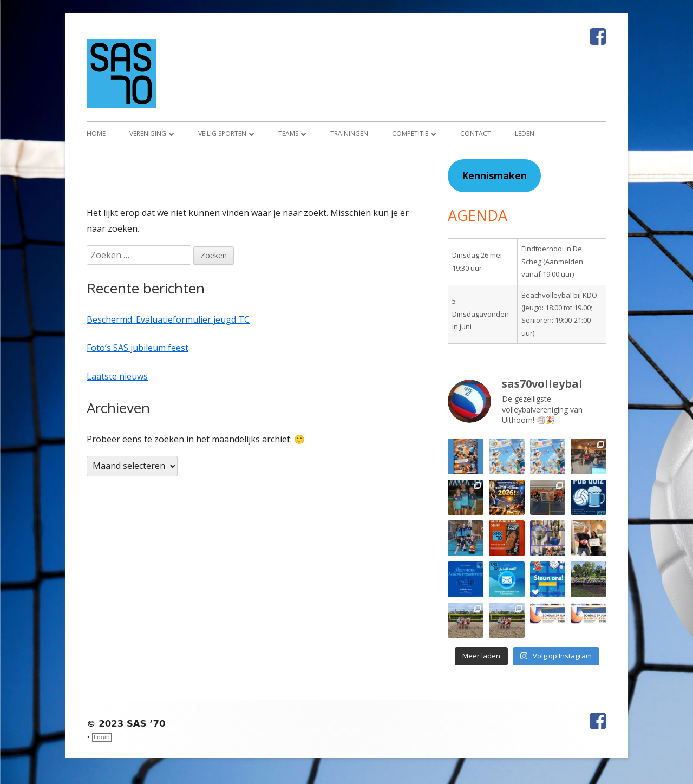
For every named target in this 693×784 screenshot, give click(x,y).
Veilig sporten (222, 133)
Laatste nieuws (117, 376)
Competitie (410, 133)
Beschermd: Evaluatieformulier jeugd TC (168, 319)
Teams (288, 133)
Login (102, 737)
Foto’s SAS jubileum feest (138, 348)
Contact (476, 133)
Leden (525, 133)
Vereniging (148, 133)
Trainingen (349, 133)
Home (96, 133)
